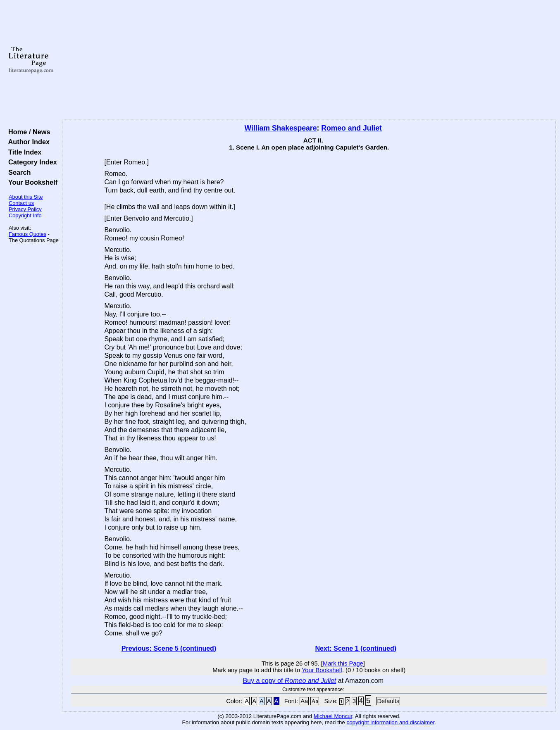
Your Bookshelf (31, 182)
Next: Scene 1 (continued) (356, 648)
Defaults (388, 701)
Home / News (27, 132)
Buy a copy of (289, 681)
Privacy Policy (25, 209)
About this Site (26, 197)
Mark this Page (343, 663)
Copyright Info (25, 215)
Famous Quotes (27, 234)
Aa (304, 701)
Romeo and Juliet (351, 128)
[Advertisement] (309, 60)
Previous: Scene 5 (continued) (169, 648)
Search (18, 172)
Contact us (21, 203)
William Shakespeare (281, 128)
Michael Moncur (333, 716)
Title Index (23, 152)
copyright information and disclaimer (390, 722)
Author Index (27, 142)
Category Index (31, 162)
